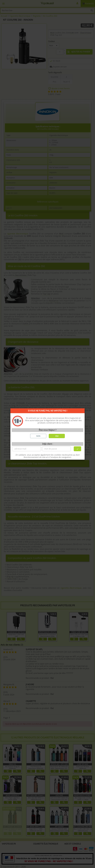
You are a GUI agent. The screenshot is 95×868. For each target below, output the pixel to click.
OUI (57, 436)
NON (38, 436)
